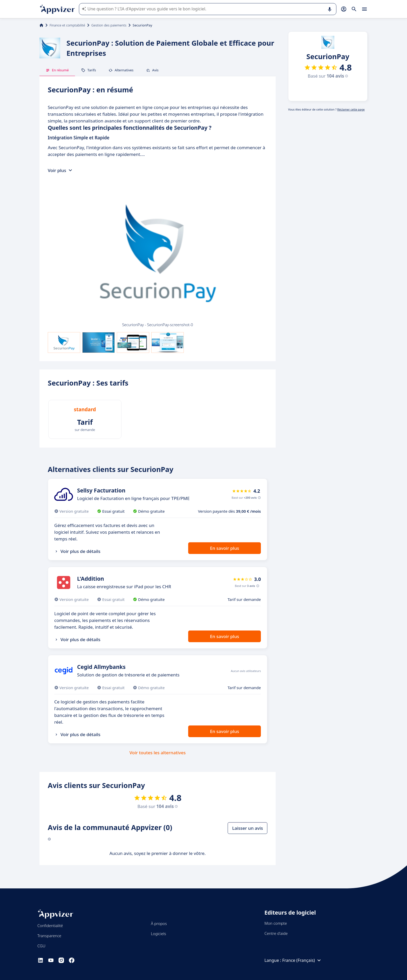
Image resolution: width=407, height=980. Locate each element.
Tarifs (89, 70)
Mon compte (276, 923)
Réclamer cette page (351, 109)
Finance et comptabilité (67, 25)
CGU (41, 946)
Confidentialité (50, 926)
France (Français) (302, 960)
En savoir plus (225, 548)
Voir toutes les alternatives (158, 753)
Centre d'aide (276, 933)
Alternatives (121, 70)
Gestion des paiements (109, 25)
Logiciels (158, 934)
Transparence (49, 936)
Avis (152, 70)
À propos (159, 923)
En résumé (57, 70)
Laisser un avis (247, 828)
